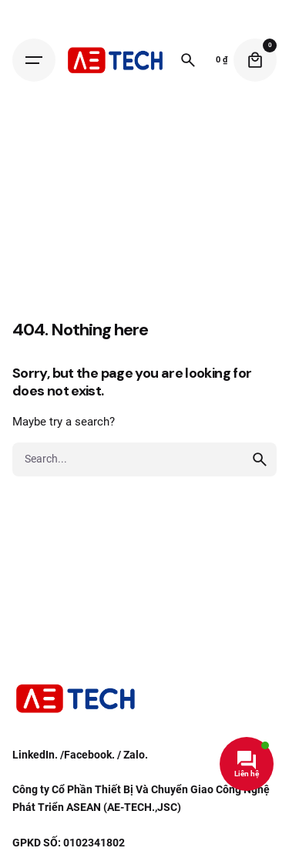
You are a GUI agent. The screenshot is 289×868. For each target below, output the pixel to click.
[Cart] (255, 60)
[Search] (188, 60)
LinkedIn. (35, 755)
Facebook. (89, 755)
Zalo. (136, 755)
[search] (260, 459)
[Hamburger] (34, 60)
